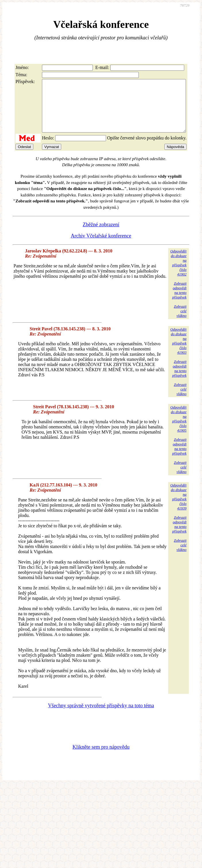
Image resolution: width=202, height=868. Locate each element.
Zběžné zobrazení (101, 235)
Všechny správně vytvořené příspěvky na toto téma (101, 716)
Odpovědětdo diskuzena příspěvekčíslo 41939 (178, 507)
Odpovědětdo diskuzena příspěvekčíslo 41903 (178, 351)
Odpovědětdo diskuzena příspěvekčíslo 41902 (178, 273)
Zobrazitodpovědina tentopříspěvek (179, 301)
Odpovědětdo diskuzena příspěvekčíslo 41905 (178, 429)
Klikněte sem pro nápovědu (101, 757)
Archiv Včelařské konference (101, 246)
